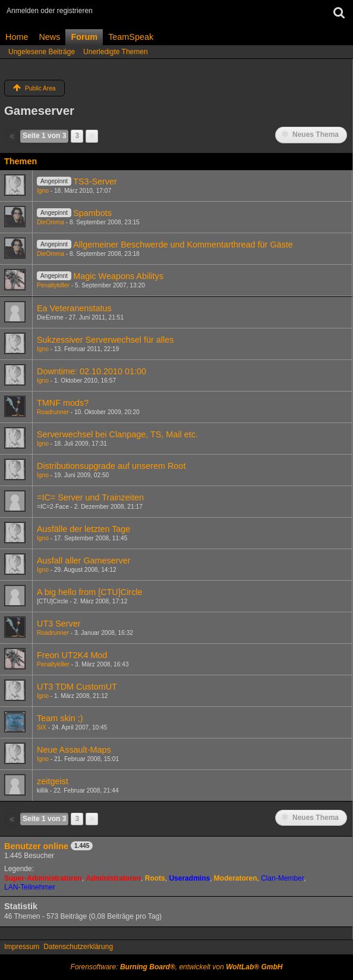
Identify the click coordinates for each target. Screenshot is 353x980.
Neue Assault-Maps (74, 750)
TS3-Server (95, 181)
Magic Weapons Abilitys (118, 276)
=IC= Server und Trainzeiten (90, 497)
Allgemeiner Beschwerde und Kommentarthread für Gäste (183, 245)
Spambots (92, 213)
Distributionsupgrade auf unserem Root (111, 466)
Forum (84, 37)
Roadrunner (53, 412)
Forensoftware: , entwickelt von (177, 967)
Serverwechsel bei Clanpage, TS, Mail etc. (117, 434)
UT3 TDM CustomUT (77, 687)
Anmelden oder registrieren (50, 11)
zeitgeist (53, 781)
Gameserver (39, 111)
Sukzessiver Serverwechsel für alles (105, 340)
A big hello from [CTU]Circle (90, 592)
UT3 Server (59, 624)
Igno (43, 191)
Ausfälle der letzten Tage (83, 529)
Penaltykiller (53, 285)
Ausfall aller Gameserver (84, 561)
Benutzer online (36, 846)
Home (17, 37)
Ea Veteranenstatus (74, 308)
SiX (42, 727)
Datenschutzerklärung (78, 947)
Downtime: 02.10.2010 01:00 (92, 371)
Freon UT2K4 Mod (72, 655)
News (49, 37)
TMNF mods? (63, 403)
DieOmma (51, 222)
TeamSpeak (131, 37)
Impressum (22, 947)
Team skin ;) (60, 718)
